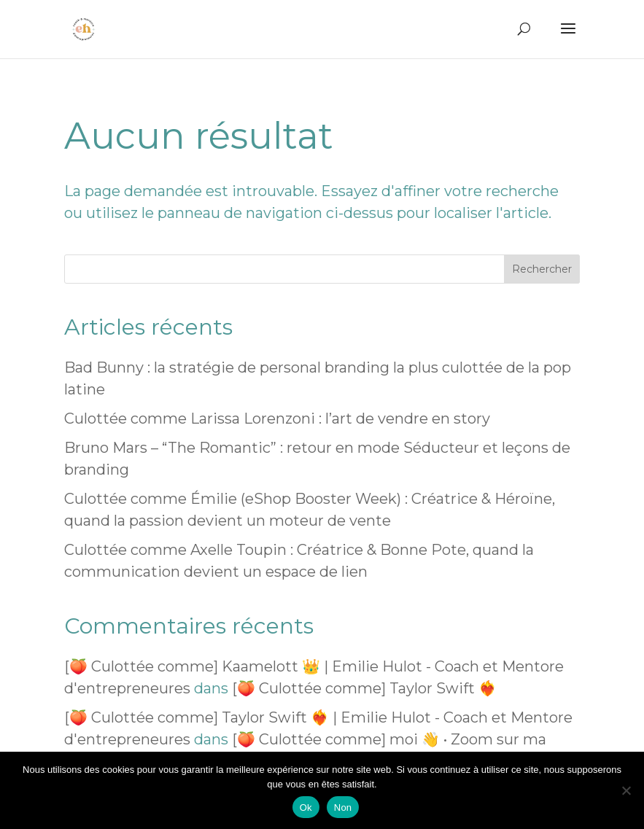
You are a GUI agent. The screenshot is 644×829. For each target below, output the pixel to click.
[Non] (626, 790)
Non (343, 807)
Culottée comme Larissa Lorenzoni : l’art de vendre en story (277, 419)
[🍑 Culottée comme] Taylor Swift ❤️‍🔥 (364, 688)
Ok (306, 807)
